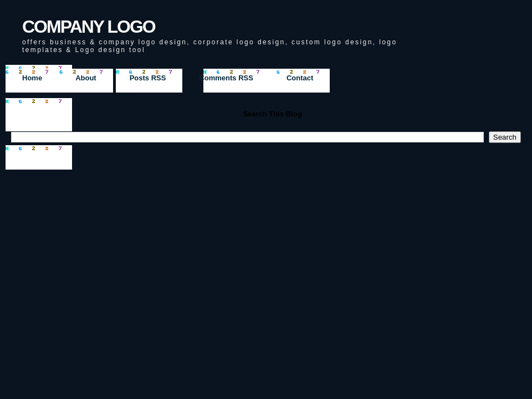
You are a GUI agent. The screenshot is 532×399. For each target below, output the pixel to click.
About (86, 78)
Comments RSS (226, 78)
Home (32, 78)
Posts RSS (148, 78)
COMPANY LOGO (89, 27)
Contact (300, 78)
